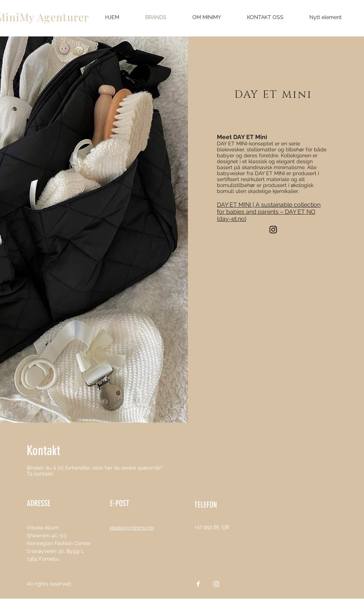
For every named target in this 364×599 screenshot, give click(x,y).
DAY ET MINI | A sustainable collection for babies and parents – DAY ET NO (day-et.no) (269, 212)
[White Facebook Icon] (198, 584)
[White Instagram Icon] (216, 584)
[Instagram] (273, 230)
